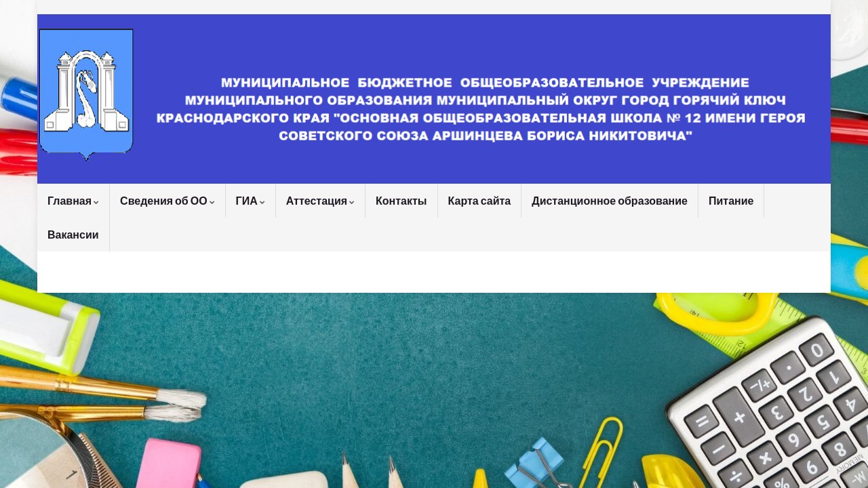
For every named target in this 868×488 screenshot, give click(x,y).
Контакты (401, 200)
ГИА (251, 200)
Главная (73, 200)
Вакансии (73, 234)
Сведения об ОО (167, 200)
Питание (731, 200)
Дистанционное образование (610, 200)
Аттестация (320, 200)
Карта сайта (480, 200)
